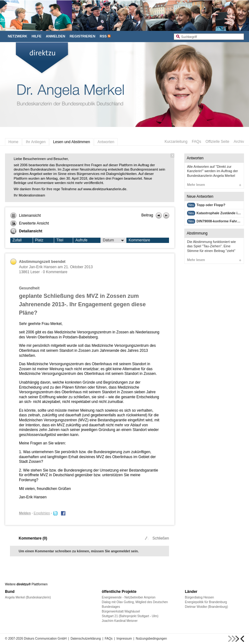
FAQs (196, 142)
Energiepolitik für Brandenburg (206, 602)
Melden (25, 513)
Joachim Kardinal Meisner (120, 621)
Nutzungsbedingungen (151, 639)
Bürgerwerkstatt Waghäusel (121, 611)
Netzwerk (17, 36)
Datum (114, 240)
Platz (39, 240)
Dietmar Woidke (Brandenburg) (206, 607)
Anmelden (55, 36)
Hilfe (36, 36)
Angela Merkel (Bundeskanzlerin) (28, 597)
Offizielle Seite (217, 142)
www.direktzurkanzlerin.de (105, 189)
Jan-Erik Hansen (43, 267)
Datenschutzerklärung (86, 639)
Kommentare (139, 240)
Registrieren (83, 36)
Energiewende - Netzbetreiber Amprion (129, 597)
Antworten (106, 142)
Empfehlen (42, 513)
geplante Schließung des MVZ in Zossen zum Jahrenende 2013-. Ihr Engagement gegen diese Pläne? (82, 304)
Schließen (156, 538)
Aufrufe (81, 240)
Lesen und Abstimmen (71, 142)
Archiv (239, 142)
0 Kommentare (55, 272)
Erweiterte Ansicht (30, 223)
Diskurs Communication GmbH (45, 639)
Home (13, 142)
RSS (103, 36)
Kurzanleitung (176, 142)
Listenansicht (26, 215)
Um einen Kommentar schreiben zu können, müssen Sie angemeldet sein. (79, 551)
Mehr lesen (214, 185)
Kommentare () (33, 538)
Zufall (17, 240)
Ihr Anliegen (36, 142)
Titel (60, 240)
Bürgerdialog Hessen (199, 597)
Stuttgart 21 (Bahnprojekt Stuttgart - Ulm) (130, 616)
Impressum (124, 639)
